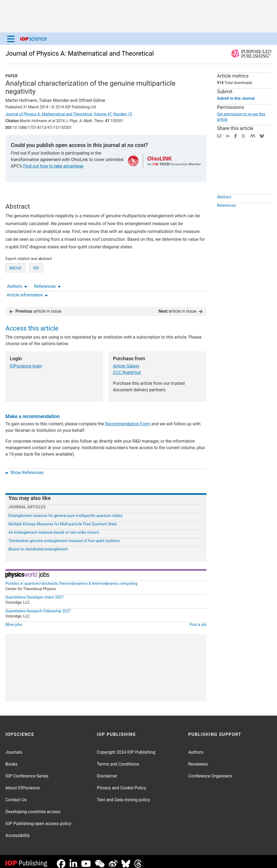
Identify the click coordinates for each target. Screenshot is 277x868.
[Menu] (11, 39)
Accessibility (18, 831)
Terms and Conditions (118, 760)
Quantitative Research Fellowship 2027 (38, 607)
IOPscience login (26, 362)
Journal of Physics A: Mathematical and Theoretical (80, 54)
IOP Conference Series (27, 772)
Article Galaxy (126, 362)
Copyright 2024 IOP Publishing (126, 748)
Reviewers (198, 760)
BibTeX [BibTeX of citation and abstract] (15, 288)
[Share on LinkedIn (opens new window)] (228, 136)
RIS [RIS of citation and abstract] (36, 288)
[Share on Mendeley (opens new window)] (253, 136)
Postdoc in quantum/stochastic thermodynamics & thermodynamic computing (71, 579)
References (47, 198)
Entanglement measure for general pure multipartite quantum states (65, 511)
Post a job (198, 620)
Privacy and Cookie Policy (121, 784)
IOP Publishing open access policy (38, 819)
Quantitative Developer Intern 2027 (34, 593)
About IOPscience (23, 784)
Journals (14, 748)
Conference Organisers (210, 772)
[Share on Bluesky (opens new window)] (262, 136)
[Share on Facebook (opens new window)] (236, 136)
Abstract (224, 209)
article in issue (35, 307)
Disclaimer (107, 772)
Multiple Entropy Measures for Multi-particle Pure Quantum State (63, 520)
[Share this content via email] (219, 136)
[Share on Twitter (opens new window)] (243, 136)
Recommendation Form (128, 420)
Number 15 (123, 114)
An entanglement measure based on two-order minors (54, 528)
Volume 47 (103, 114)
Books (11, 760)
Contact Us (16, 795)
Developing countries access (33, 807)
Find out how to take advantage (53, 166)
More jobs (14, 620)
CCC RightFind (127, 368)
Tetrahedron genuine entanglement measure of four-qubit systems (64, 536)
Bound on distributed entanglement (38, 545)
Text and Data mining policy (123, 795)
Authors (17, 198)
